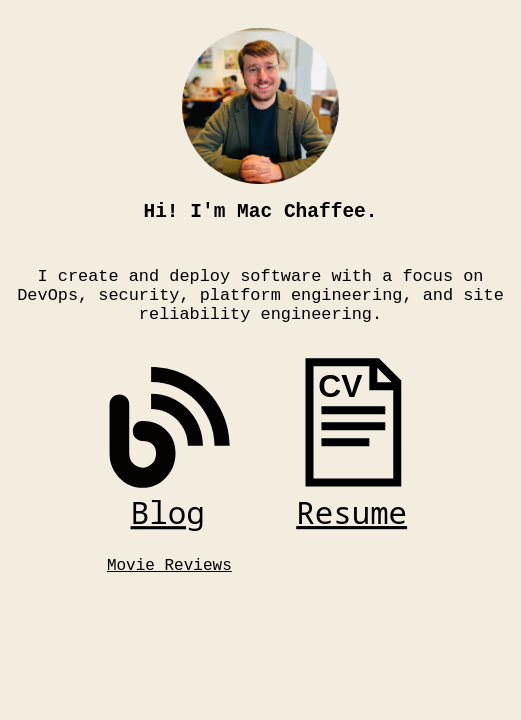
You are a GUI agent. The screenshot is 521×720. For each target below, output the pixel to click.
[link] (169, 462)
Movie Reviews (169, 585)
